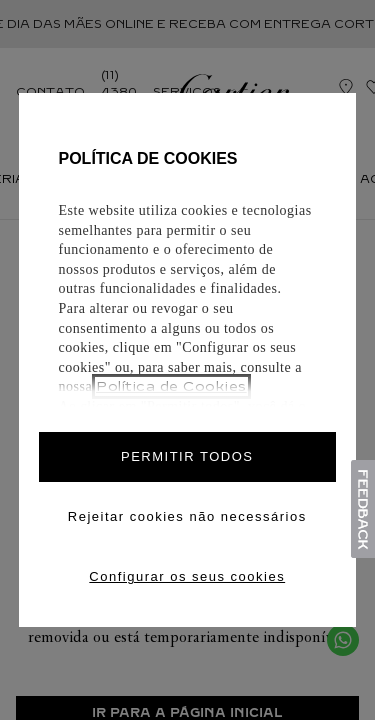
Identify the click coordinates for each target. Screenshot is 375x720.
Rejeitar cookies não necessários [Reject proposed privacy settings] (187, 516)
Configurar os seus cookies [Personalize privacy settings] (187, 576)
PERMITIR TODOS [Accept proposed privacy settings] (187, 456)
